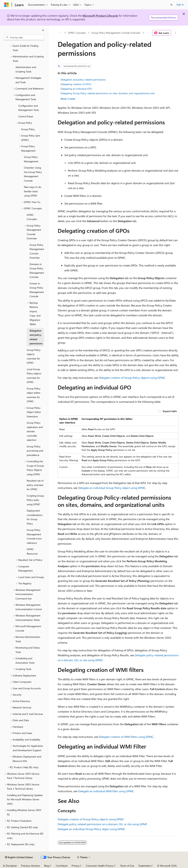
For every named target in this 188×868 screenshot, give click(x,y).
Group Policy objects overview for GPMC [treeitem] (34, 356)
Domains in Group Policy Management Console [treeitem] (37, 271)
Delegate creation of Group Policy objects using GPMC (132, 378)
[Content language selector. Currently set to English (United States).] (19, 857)
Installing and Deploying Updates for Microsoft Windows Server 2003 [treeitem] (25, 799)
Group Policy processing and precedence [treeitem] (35, 451)
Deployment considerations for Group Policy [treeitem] (35, 517)
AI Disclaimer (10, 866)
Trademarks (144, 866)
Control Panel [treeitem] (26, 116)
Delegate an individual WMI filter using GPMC (106, 791)
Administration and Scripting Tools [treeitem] (26, 69)
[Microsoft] (7, 5)
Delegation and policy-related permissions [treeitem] (36, 337)
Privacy (75, 866)
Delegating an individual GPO (76, 89)
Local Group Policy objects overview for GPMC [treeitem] (34, 376)
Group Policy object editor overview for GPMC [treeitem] (34, 395)
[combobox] (24, 38)
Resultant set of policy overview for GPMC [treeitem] (35, 485)
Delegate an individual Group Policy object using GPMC (112, 488)
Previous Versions (31, 866)
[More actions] (176, 33)
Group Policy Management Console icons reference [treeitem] (34, 536)
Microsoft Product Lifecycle (100, 16)
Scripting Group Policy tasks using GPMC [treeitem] (35, 500)
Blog (47, 866)
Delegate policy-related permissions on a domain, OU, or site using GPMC (103, 824)
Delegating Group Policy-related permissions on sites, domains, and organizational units (108, 93)
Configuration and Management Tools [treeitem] (29, 108)
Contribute (62, 866)
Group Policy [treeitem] (28, 129)
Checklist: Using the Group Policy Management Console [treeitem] (33, 174)
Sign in (180, 4)
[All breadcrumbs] (61, 33)
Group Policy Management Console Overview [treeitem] (37, 251)
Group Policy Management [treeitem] (31, 159)
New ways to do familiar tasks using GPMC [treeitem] (33, 191)
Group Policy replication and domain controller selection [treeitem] (35, 431)
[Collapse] (43, 30)
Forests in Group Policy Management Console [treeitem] (37, 290)
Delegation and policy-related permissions (83, 80)
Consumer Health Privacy (100, 866)
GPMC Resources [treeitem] (32, 551)
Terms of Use (127, 866)
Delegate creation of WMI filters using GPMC (126, 737)
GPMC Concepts (77, 33)
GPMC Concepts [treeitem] (32, 217)
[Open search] (171, 5)
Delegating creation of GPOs (76, 84)
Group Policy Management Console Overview (116, 33)
